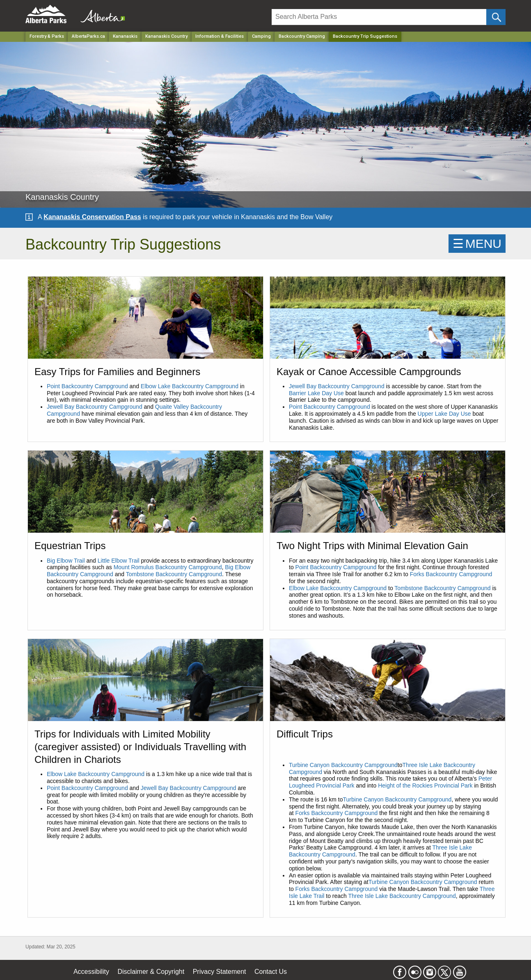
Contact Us (271, 972)
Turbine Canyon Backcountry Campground (343, 765)
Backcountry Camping (302, 36)
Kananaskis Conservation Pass (92, 217)
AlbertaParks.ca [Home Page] (88, 36)
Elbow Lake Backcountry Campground (190, 386)
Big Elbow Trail (66, 561)
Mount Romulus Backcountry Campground (168, 567)
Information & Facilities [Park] (220, 36)
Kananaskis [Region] (125, 36)
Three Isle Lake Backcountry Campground (402, 896)
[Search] (379, 17)
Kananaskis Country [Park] (166, 36)
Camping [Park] (261, 36)
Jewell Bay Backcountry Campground (95, 407)
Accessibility (91, 972)
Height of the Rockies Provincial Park (425, 785)
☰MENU (477, 244)
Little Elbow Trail (119, 561)
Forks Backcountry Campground (451, 574)
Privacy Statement (220, 972)
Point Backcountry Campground (88, 386)
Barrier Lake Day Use (316, 393)
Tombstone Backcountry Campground (174, 574)
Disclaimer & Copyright (151, 972)
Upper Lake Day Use (444, 414)
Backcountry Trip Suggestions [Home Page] (365, 36)
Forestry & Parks (47, 36)
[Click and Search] (496, 17)
